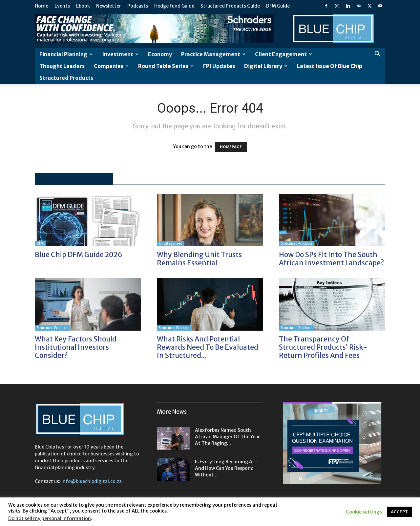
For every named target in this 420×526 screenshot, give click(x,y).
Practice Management (213, 54)
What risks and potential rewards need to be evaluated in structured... (208, 347)
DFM (40, 243)
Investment (120, 54)
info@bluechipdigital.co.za (92, 481)
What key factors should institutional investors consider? (76, 347)
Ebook (83, 6)
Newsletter (109, 6)
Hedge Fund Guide (174, 6)
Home (42, 6)
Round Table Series (166, 66)
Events (62, 6)
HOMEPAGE (231, 147)
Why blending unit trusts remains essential (199, 259)
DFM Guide (278, 6)
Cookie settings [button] (364, 512)
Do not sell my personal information (50, 518)
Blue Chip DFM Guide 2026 (79, 255)
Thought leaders (62, 66)
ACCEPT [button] (399, 512)
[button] (377, 55)
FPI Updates (219, 66)
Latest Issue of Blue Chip (330, 66)
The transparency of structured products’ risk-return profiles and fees (323, 347)
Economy (160, 54)
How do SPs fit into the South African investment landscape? (331, 259)
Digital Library (266, 66)
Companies (111, 66)
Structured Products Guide (230, 6)
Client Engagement (283, 54)
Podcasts (138, 6)
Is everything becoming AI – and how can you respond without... (226, 468)
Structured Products (66, 78)
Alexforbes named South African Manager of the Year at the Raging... (227, 437)
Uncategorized (171, 243)
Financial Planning (66, 54)
